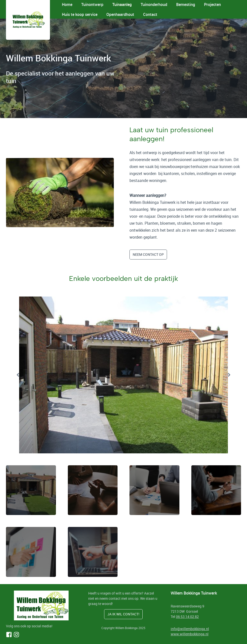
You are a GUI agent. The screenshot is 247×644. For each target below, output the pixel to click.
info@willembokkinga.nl (190, 629)
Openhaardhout (120, 14)
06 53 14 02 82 (187, 617)
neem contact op (148, 254)
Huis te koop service (80, 14)
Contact (150, 14)
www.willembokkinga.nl (190, 634)
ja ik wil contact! (123, 614)
